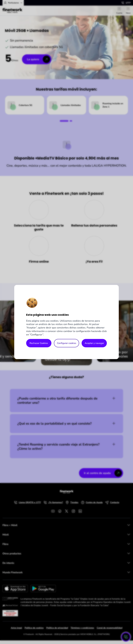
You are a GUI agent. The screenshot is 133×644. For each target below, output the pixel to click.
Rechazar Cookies (39, 343)
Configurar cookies (67, 343)
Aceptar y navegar (94, 343)
